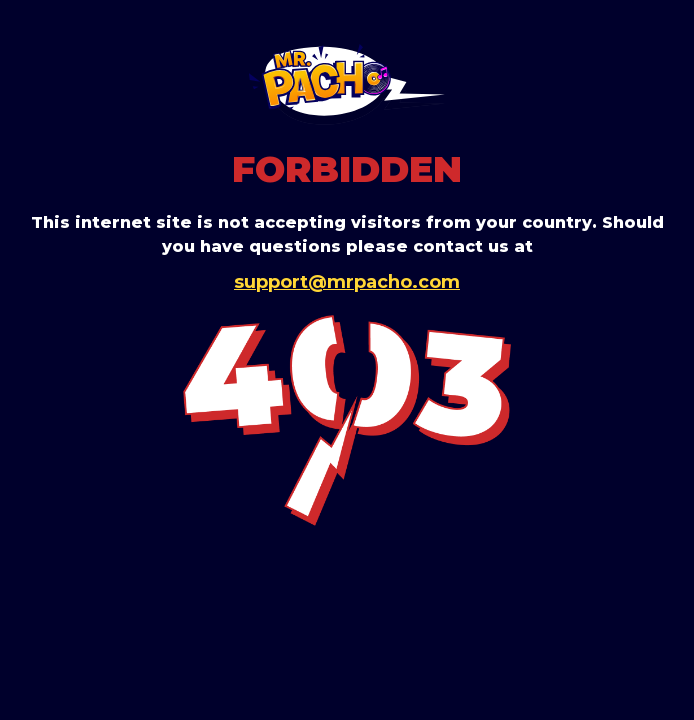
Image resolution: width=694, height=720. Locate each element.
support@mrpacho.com (347, 282)
